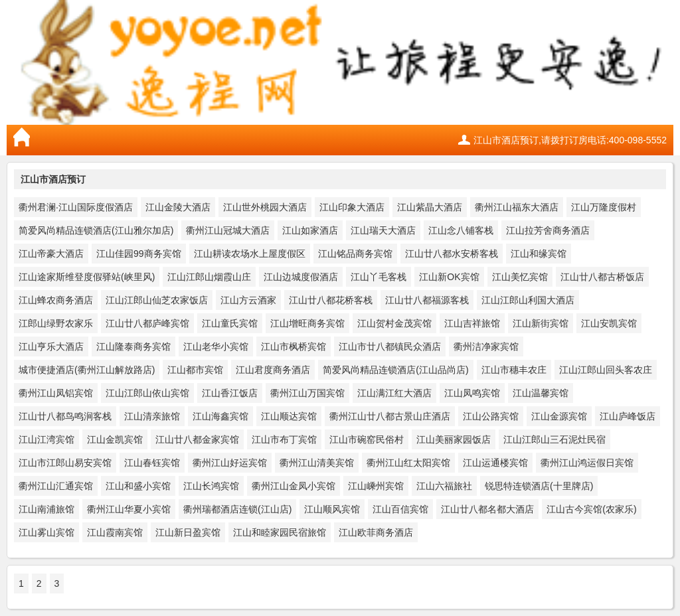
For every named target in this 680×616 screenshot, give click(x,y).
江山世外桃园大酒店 (265, 207)
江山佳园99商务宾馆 (139, 254)
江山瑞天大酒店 (383, 230)
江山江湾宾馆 (46, 439)
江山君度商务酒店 (273, 370)
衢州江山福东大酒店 (517, 207)
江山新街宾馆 (541, 323)
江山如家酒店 (310, 230)
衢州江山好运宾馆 (230, 463)
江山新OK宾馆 (449, 277)
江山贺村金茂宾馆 (394, 323)
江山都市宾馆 (195, 370)
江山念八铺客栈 (461, 230)
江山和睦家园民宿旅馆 (280, 532)
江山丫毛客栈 (379, 277)
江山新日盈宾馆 (188, 532)
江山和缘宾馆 (539, 254)
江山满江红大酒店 (394, 393)
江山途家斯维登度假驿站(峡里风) (87, 277)
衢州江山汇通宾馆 (56, 486)
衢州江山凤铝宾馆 (56, 393)
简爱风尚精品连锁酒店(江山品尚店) (395, 370)
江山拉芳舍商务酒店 (548, 230)
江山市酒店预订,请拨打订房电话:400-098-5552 (570, 140)
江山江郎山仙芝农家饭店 (157, 300)
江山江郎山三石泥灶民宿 (554, 439)
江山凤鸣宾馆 (472, 393)
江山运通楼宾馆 (495, 463)
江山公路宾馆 (491, 416)
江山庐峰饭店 (628, 416)
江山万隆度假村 (604, 207)
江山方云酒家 (248, 300)
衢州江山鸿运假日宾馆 (587, 463)
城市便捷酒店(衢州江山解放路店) (87, 370)
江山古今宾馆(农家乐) (591, 509)
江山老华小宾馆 (216, 346)
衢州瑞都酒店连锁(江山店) (237, 509)
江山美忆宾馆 (520, 277)
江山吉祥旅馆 (472, 323)
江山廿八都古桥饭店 (602, 277)
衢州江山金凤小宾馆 (294, 486)
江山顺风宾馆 (332, 509)
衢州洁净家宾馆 (486, 346)
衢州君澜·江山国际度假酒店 (76, 207)
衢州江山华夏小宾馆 (129, 509)
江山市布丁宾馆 (284, 439)
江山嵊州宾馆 (376, 486)
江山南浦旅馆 (46, 509)
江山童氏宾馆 (230, 323)
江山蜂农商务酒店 (56, 300)
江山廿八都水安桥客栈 (452, 254)
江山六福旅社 (444, 486)
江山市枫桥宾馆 (294, 346)
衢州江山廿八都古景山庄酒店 (390, 416)
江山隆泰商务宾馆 (133, 346)
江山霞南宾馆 (115, 532)
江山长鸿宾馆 (211, 486)
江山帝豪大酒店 (51, 254)
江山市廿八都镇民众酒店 (390, 346)
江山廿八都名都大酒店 (487, 509)
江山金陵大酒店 (178, 207)
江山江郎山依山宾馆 (147, 393)
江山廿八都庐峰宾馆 (147, 323)
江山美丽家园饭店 (454, 439)
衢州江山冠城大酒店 (228, 230)
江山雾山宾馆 (46, 532)
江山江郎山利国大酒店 (528, 300)
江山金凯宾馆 (115, 439)
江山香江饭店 (230, 393)
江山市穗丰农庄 (514, 370)
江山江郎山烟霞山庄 (209, 277)
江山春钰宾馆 (152, 463)
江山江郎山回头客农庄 (606, 370)
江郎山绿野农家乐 (56, 323)
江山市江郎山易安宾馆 (65, 463)
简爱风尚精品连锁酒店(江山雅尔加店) (96, 230)
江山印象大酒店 (352, 207)
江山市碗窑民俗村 (367, 439)
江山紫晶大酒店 (430, 207)
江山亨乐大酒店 (51, 346)
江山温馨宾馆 (541, 393)
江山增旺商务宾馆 (307, 323)
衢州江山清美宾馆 (317, 463)
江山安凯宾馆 (609, 323)
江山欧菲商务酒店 (376, 532)
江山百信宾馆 (400, 509)
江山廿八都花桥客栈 (331, 300)
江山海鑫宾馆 (220, 416)
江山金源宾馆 (559, 416)
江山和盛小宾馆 (138, 486)
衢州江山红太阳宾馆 (408, 463)
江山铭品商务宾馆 (355, 254)
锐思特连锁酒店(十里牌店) (539, 486)
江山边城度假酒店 (301, 277)
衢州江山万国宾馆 (307, 393)
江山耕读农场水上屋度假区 (250, 254)
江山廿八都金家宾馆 (197, 439)
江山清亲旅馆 (152, 416)
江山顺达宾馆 (289, 416)
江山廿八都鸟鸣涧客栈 (65, 416)
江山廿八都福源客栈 (427, 300)
